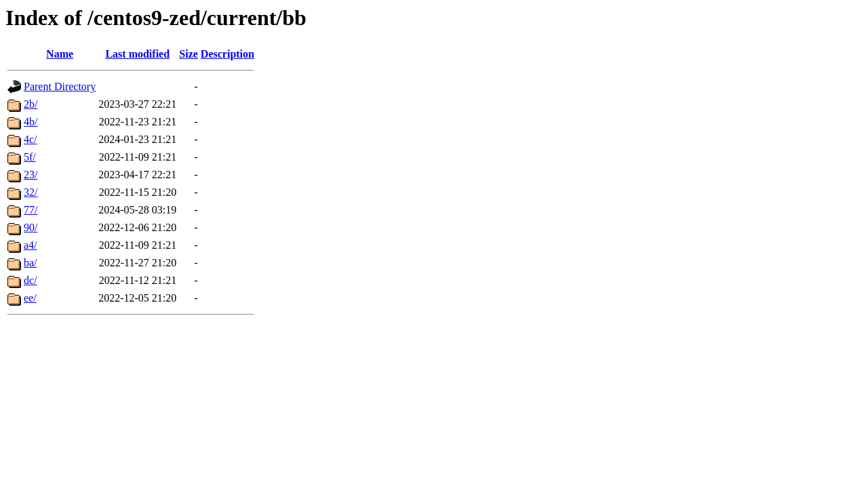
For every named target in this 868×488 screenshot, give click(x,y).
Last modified (137, 54)
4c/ (31, 139)
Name (60, 54)
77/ (31, 210)
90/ (31, 227)
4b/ (31, 122)
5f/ (30, 157)
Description (228, 54)
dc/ (31, 280)
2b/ (31, 104)
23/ (31, 175)
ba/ (31, 263)
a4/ (31, 245)
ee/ (30, 298)
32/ (31, 192)
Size (189, 54)
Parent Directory (60, 86)
